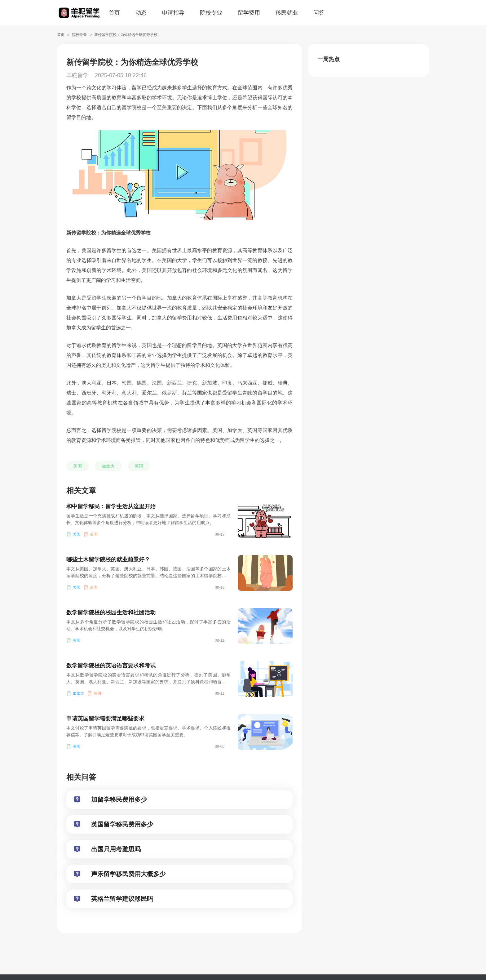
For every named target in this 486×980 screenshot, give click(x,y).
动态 (141, 13)
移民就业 (287, 13)
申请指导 (173, 13)
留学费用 (249, 13)
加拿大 (108, 466)
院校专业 (211, 13)
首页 (114, 13)
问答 (319, 13)
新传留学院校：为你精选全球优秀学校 (126, 35)
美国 (77, 466)
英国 (139, 466)
